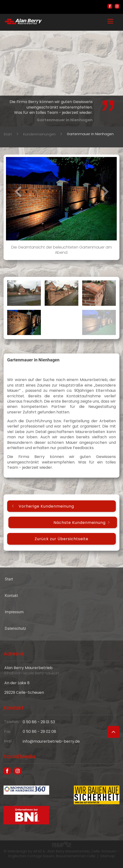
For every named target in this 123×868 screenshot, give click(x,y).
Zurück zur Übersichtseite (61, 539)
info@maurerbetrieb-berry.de (51, 741)
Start (8, 134)
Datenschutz (15, 628)
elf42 (37, 851)
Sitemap (108, 856)
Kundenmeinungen (39, 134)
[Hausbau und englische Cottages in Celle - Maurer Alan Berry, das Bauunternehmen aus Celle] (23, 23)
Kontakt (11, 596)
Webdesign (17, 851)
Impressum (14, 612)
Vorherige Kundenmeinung (46, 506)
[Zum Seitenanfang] (113, 732)
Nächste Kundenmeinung (80, 523)
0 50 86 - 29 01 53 (39, 722)
